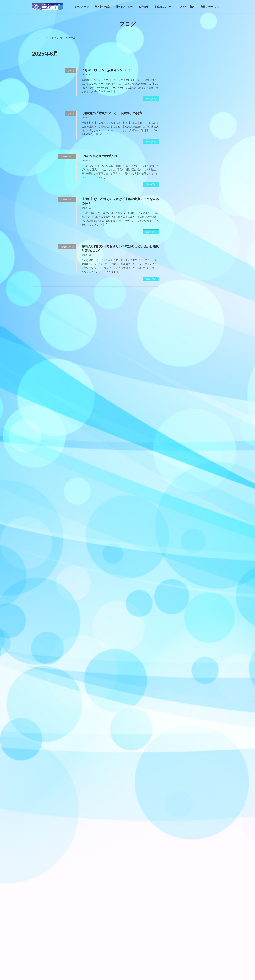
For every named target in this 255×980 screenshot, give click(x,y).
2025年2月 (178, 663)
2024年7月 (178, 709)
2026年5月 (178, 563)
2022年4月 (178, 875)
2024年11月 (179, 683)
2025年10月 (179, 610)
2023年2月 (178, 815)
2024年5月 (178, 722)
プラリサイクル (109, 973)
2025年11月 (179, 603)
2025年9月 (178, 616)
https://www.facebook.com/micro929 (192, 272)
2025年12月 (179, 596)
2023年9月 (178, 776)
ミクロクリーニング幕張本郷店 (116, 955)
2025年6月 (178, 636)
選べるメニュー (81, 919)
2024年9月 (178, 696)
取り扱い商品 (180, 164)
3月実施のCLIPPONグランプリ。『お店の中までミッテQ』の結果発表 (207, 404)
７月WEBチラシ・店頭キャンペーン (107, 70)
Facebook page (197, 250)
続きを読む (151, 99)
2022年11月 (179, 835)
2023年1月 (178, 822)
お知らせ (177, 171)
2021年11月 (179, 902)
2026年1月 (178, 590)
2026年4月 (178, 570)
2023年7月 (178, 782)
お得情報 (180, 184)
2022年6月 (178, 862)
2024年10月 (179, 689)
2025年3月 (178, 656)
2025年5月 (178, 643)
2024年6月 (178, 716)
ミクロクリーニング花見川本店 (116, 949)
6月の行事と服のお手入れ (99, 156)
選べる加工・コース (183, 191)
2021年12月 (179, 895)
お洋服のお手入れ (182, 204)
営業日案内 (181, 178)
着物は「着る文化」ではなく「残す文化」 (186, 975)
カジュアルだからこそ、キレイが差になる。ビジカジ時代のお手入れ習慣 (205, 62)
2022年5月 (178, 869)
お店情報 (177, 224)
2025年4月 (178, 649)
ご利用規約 (107, 967)
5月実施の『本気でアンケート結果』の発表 (112, 113)
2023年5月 (178, 796)
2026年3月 (178, 576)
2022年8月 (178, 849)
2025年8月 (178, 623)
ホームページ (41, 919)
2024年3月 (178, 736)
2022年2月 (178, 888)
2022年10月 (179, 842)
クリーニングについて (185, 198)
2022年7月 (178, 855)
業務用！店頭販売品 (183, 217)
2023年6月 (178, 789)
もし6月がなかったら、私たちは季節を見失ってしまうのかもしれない (205, 81)
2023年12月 (179, 756)
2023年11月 (179, 762)
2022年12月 (179, 829)
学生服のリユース (118, 919)
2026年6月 (178, 556)
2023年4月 (178, 802)
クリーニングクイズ (183, 211)
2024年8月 (178, 702)
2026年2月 (178, 583)
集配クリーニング (160, 919)
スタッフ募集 (139, 919)
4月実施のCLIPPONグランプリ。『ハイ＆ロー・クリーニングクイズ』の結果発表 (205, 101)
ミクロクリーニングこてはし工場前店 (119, 961)
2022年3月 (178, 882)
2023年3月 (178, 809)
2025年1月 (178, 669)
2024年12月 (179, 676)
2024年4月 (178, 729)
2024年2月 (178, 742)
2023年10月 (179, 769)
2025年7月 (178, 630)
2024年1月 (178, 749)
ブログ (105, 943)
